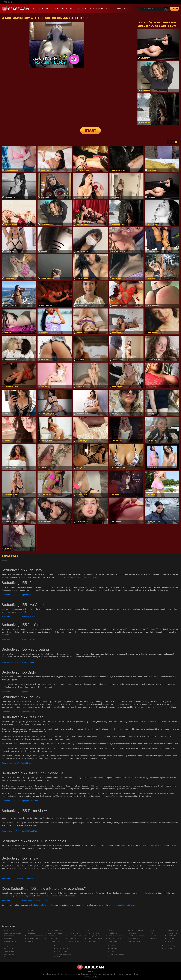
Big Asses (154, 939)
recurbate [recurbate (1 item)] (4, 561)
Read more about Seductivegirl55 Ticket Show (20, 831)
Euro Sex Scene (156, 930)
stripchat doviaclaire (64, 954)
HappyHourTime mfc (35, 936)
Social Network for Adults (13, 933)
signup (175, 9)
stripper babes (9, 946)
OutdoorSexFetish (75, 936)
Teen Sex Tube (9, 951)
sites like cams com (115, 936)
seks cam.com (116, 957)
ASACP (90, 971)
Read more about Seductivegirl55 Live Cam (82, 577)
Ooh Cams (31, 933)
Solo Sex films (9, 949)
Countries (67, 9)
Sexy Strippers (9, 939)
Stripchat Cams (103, 9)
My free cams (133, 905)
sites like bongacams (172, 946)
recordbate (51, 905)
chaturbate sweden (118, 954)
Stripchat (121, 905)
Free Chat (18, 763)
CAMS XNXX (122, 9)
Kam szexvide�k (134, 941)
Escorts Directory (115, 939)
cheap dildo (92, 941)
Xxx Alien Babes (94, 933)
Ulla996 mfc (113, 933)
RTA (85, 971)
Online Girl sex (173, 930)
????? (152, 933)
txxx (112, 951)
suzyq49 (171, 939)
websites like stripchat (136, 930)
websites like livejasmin (136, 936)
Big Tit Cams (113, 941)
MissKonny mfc (74, 933)
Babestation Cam (63, 949)
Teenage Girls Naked (95, 936)
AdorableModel (10, 954)
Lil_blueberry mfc (54, 941)
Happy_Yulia (169, 949)
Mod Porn (60, 946)
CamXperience (53, 936)
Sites (45, 9)
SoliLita (30, 941)
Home (36, 9)
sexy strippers (62, 951)
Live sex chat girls (10, 957)
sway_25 (111, 930)
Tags (55, 9)
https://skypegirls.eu (95, 939)
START (90, 130)
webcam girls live (10, 941)
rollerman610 (172, 933)
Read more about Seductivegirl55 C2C (17, 595)
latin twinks (132, 933)
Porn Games (73, 930)
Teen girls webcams (55, 930)
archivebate (33, 905)
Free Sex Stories (173, 936)
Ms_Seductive (74, 941)
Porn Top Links (9, 930)
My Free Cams (7, 2)
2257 (113, 946)
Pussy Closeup (9, 936)
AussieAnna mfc (134, 939)
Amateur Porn (116, 949)
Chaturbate (83, 9)
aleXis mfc (73, 939)
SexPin (30, 930)
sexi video (154, 936)
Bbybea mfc (61, 957)
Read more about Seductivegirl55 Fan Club (19, 639)
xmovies (153, 941)
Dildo (17, 691)
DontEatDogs (53, 939)
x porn (90, 930)
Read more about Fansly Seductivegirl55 (17, 878)
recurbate (42, 905)
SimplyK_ (171, 941)
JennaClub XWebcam (55, 933)
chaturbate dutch (34, 939)
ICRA (96, 971)
